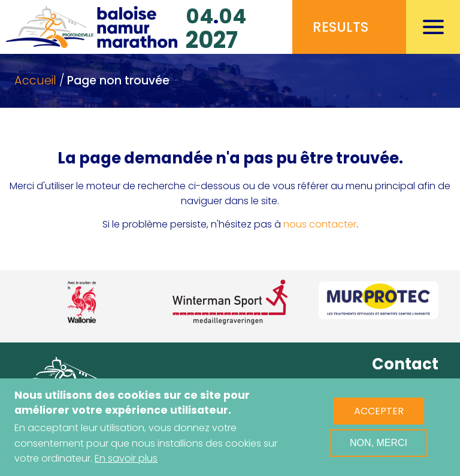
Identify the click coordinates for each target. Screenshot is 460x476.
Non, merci (379, 443)
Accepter (379, 411)
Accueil (35, 81)
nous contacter (320, 224)
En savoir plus (126, 458)
